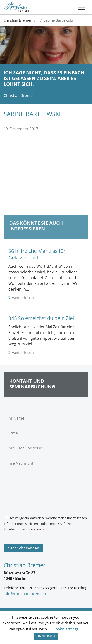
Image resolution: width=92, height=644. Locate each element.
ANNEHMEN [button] (46, 636)
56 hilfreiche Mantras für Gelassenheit (37, 254)
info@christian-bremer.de (27, 594)
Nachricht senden (23, 548)
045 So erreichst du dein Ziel (41, 318)
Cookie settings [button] (66, 629)
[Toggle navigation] (81, 7)
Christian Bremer (17, 20)
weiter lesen (23, 298)
